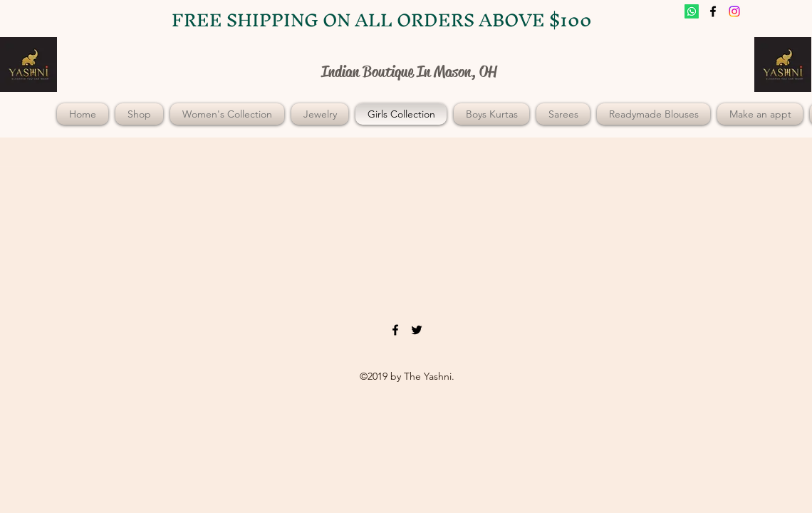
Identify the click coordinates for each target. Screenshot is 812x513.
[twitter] (734, 11)
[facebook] (713, 11)
